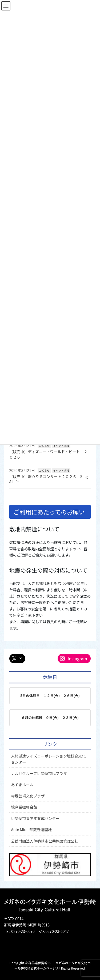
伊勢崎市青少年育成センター (35, 818)
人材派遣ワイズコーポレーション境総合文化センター (48, 759)
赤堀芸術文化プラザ (28, 796)
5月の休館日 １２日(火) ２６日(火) (50, 696)
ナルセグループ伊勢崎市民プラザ (39, 773)
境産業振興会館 (24, 807)
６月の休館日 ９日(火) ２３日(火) (50, 718)
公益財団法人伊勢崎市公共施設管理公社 (45, 841)
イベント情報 (61, 446)
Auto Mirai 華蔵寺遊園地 (32, 830)
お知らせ (44, 446)
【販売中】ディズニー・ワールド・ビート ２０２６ (48, 454)
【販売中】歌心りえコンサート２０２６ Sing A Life (49, 479)
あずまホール (22, 785)
